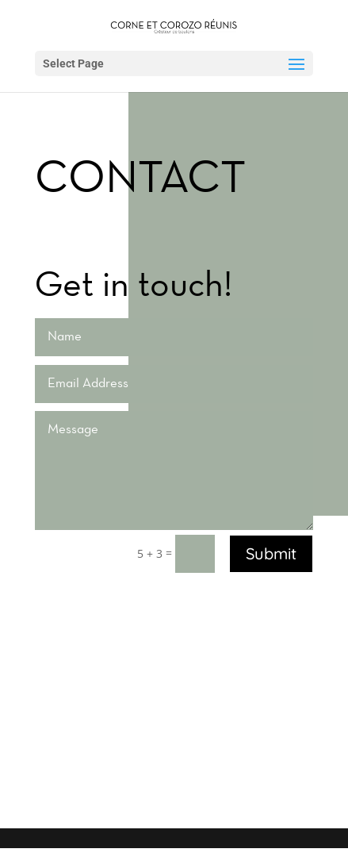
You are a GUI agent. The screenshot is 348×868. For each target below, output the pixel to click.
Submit (271, 553)
